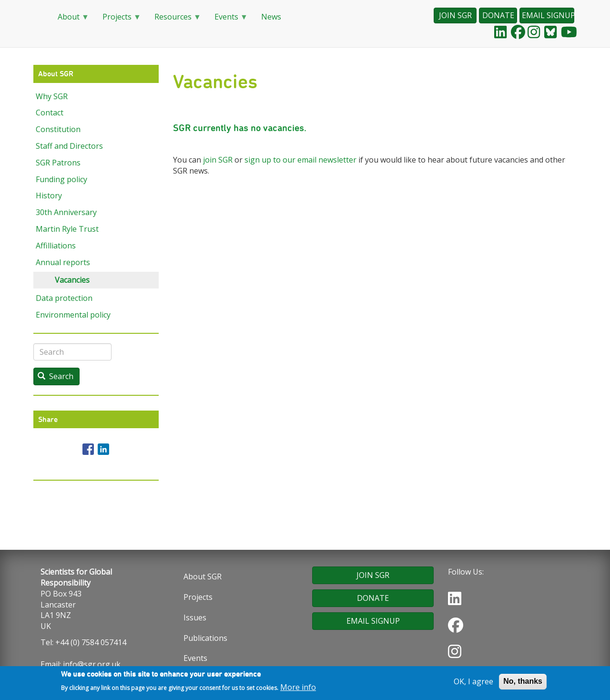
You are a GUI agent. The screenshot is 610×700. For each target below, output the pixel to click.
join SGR (218, 160)
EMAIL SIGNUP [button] (548, 15)
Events (227, 20)
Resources (174, 20)
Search (56, 376)
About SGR (203, 576)
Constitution (58, 129)
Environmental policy (73, 315)
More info (298, 688)
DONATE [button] (498, 15)
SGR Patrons (58, 163)
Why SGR (52, 96)
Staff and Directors (69, 146)
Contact (50, 113)
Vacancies (72, 280)
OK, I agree (473, 683)
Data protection (64, 298)
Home (38, 17)
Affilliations (56, 246)
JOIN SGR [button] (455, 15)
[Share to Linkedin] (103, 449)
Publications (205, 638)
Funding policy (61, 179)
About (70, 20)
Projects (118, 20)
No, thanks (523, 683)
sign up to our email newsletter (300, 160)
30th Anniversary (66, 212)
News (271, 17)
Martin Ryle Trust (67, 229)
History (49, 196)
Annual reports (63, 262)
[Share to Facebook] (88, 449)
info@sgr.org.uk (92, 664)
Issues (195, 618)
